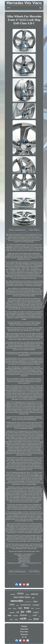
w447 (35, 615)
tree (32, 608)
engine (27, 594)
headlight (36, 605)
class (12, 604)
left (18, 612)
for (23, 612)
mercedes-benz (22, 597)
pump (14, 609)
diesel (17, 605)
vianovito (12, 613)
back (33, 598)
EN (23, 637)
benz (27, 608)
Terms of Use (24, 634)
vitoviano (13, 594)
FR (26, 637)
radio (11, 619)
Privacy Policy (24, 632)
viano (20, 593)
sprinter (23, 615)
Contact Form (24, 629)
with (30, 616)
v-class (16, 616)
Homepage (24, 626)
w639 (23, 619)
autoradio (38, 609)
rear (9, 615)
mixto (30, 619)
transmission (26, 605)
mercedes (17, 601)
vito (29, 611)
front (36, 619)
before (35, 601)
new (40, 616)
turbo (10, 608)
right (20, 608)
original (36, 612)
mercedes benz (28, 602)
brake (16, 619)
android (34, 594)
